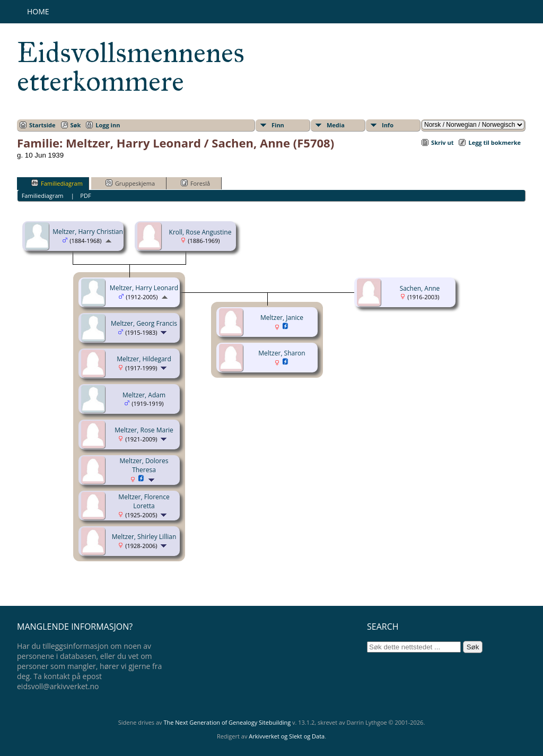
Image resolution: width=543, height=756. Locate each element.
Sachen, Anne (420, 288)
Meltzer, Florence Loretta (144, 501)
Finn (278, 125)
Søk (76, 125)
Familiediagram (57, 183)
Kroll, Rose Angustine (200, 232)
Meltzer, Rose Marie (144, 430)
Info (388, 125)
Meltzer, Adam (144, 395)
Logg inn (108, 125)
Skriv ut (442, 142)
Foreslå (195, 183)
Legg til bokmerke (494, 142)
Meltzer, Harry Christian (88, 232)
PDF (85, 195)
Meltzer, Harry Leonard (144, 288)
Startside (42, 125)
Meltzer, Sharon (282, 353)
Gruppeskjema (130, 183)
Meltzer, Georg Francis (144, 323)
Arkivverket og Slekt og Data (287, 736)
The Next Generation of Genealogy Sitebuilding (227, 722)
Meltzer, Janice (282, 318)
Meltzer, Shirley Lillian (144, 537)
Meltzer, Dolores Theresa (144, 465)
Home (38, 11)
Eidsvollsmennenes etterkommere (131, 67)
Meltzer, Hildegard (144, 359)
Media (336, 125)
